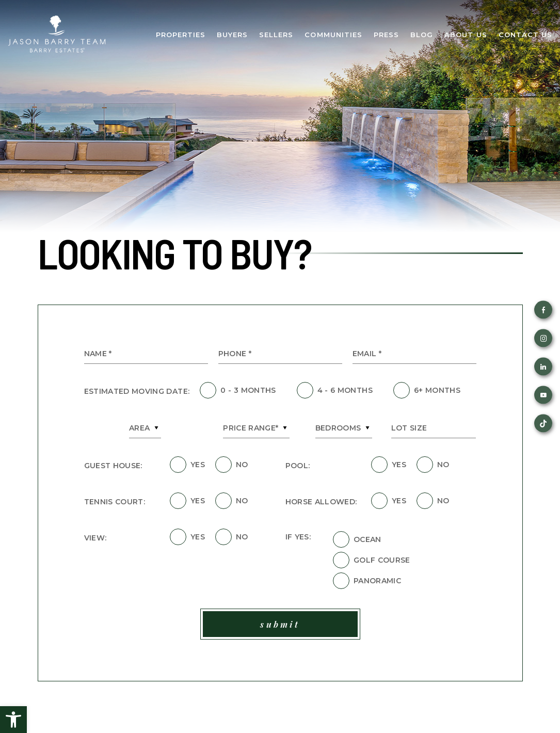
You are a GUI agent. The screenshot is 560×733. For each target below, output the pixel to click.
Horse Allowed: (321, 502)
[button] (13, 720)
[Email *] (414, 354)
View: (95, 538)
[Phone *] (280, 354)
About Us (466, 35)
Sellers (276, 35)
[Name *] (146, 354)
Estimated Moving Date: (137, 391)
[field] (208, 390)
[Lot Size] (434, 428)
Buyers (232, 35)
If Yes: (298, 537)
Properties (181, 35)
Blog (422, 35)
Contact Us (525, 35)
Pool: (298, 466)
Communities (333, 35)
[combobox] (145, 428)
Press (386, 35)
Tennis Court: (115, 502)
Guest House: (113, 466)
